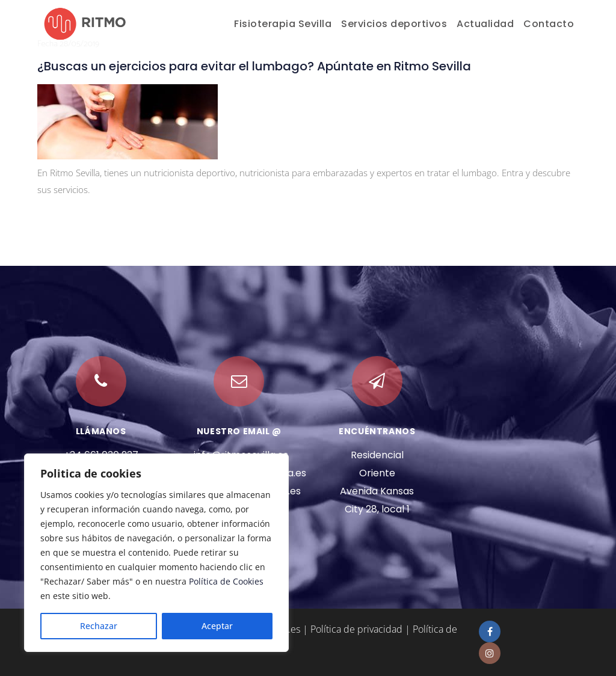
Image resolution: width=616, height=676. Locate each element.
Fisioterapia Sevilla (283, 24)
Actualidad (485, 24)
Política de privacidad (356, 629)
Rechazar (99, 626)
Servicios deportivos (394, 24)
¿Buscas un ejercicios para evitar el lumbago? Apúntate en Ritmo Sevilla (254, 66)
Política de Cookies (226, 581)
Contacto (549, 24)
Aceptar (217, 626)
